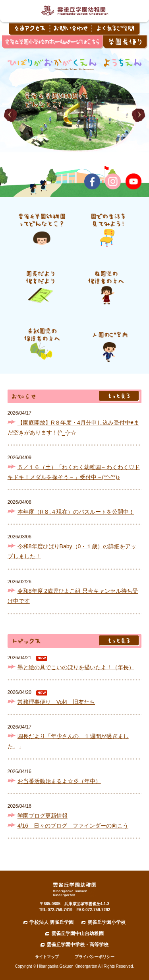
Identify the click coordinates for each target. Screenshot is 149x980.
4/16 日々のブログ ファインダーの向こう (73, 826)
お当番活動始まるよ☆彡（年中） (59, 781)
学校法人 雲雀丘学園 (51, 922)
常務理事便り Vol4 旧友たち (56, 702)
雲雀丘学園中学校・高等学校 (77, 945)
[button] (11, 115)
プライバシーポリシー (95, 957)
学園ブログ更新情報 (43, 816)
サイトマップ (47, 957)
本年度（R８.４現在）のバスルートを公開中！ (76, 512)
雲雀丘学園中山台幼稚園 (77, 933)
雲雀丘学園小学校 (106, 922)
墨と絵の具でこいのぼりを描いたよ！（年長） (76, 667)
